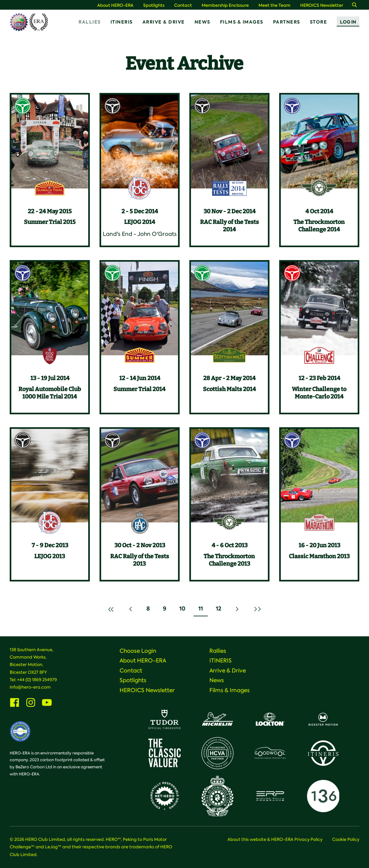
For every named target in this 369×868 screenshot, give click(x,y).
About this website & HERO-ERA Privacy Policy (275, 839)
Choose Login (138, 651)
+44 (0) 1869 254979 (37, 680)
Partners (287, 22)
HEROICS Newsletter (322, 5)
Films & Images (242, 22)
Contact (183, 5)
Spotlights (154, 5)
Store (319, 22)
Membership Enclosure (225, 5)
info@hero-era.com (30, 687)
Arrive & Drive (164, 22)
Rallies (90, 22)
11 (203, 610)
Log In (348, 22)
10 (185, 610)
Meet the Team (274, 5)
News (202, 22)
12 (221, 610)
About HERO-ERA (115, 5)
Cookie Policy (346, 839)
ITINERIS (122, 22)
